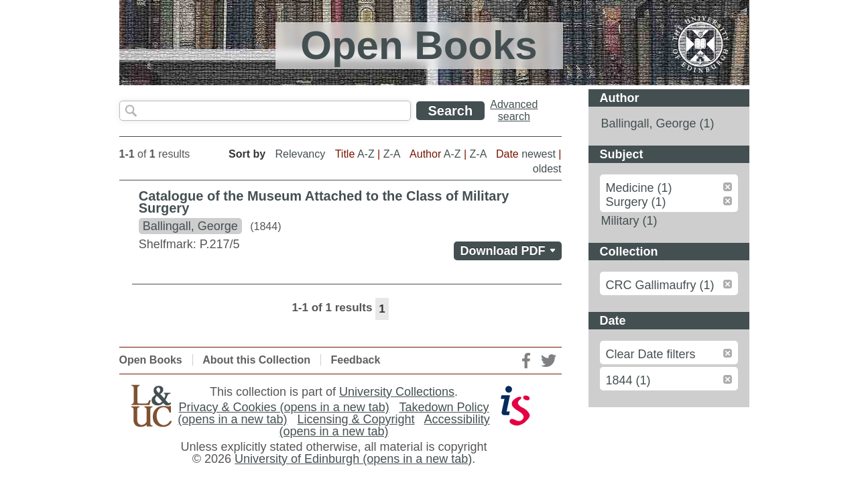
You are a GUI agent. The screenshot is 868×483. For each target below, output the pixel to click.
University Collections (397, 392)
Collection (629, 252)
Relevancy (301, 154)
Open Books (151, 360)
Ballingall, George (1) (658, 123)
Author (620, 98)
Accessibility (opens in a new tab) (384, 425)
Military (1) (629, 221)
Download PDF (511, 251)
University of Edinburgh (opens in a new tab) (353, 459)
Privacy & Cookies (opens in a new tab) (284, 407)
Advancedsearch (514, 110)
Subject (622, 154)
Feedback (356, 360)
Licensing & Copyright (356, 419)
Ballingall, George (190, 226)
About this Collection (256, 360)
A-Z (366, 154)
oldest (547, 169)
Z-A (392, 154)
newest (539, 154)
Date (613, 321)
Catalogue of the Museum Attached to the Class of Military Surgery (324, 202)
